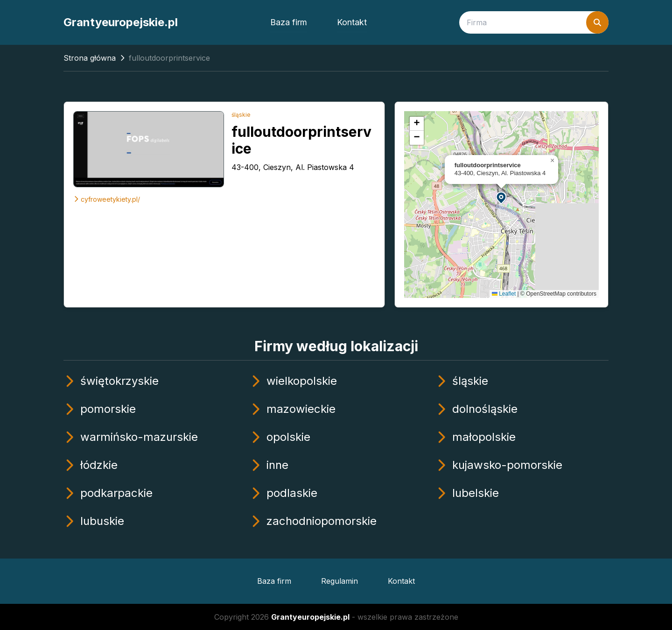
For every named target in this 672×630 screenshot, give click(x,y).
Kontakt (352, 22)
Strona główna (90, 58)
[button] (502, 197)
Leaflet (504, 294)
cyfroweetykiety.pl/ (107, 199)
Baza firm (289, 22)
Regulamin (339, 581)
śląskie (241, 115)
